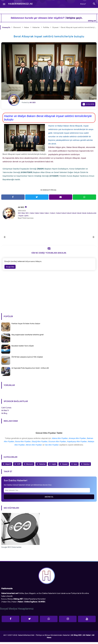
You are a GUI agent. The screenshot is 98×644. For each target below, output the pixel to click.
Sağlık (54, 466)
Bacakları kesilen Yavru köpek (23, 348)
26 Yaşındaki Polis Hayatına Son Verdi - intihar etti (30, 370)
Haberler (42, 466)
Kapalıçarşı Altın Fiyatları (77, 443)
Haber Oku (6, 604)
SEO (19, 213)
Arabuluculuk (91, 213)
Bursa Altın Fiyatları (23, 443)
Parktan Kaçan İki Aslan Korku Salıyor (26, 325)
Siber (23, 213)
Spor (75, 466)
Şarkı (26, 216)
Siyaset (65, 466)
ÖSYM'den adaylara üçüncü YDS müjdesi (27, 359)
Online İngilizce (31, 604)
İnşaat (21, 216)
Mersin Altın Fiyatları (34, 447)
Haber (32, 213)
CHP (19, 466)
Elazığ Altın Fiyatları (40, 443)
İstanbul (86, 466)
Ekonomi (30, 466)
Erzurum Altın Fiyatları (57, 443)
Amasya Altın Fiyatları (77, 440)
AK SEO (21, 207)
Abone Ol (49, 499)
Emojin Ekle (10, 269)
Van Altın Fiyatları (52, 447)
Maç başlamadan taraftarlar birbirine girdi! (27, 337)
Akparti (8, 466)
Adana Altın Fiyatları (60, 440)
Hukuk (53, 213)
